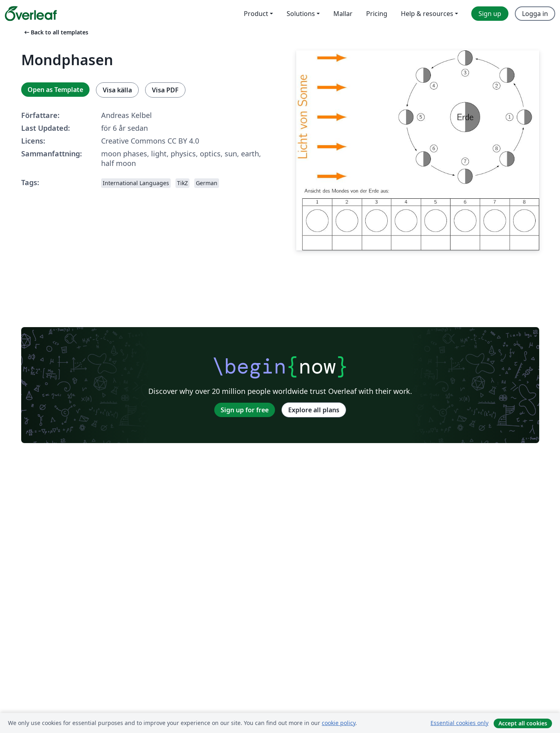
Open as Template (55, 90)
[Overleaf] (31, 14)
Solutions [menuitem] (301, 14)
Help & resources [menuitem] (427, 14)
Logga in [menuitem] (535, 14)
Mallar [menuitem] (343, 14)
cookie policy (339, 723)
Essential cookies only (459, 723)
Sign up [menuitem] (490, 14)
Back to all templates (56, 32)
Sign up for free (245, 410)
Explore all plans (314, 410)
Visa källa (117, 90)
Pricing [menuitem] (377, 14)
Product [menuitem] (256, 14)
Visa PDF (165, 90)
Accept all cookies (523, 723)
